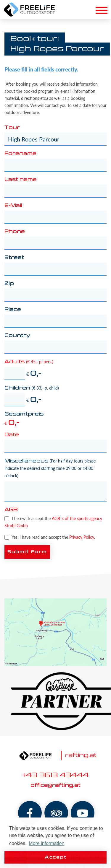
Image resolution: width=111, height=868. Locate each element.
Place (13, 310)
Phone (15, 232)
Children (32, 388)
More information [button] (46, 843)
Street (14, 258)
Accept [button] (55, 857)
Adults (29, 362)
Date (12, 435)
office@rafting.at (55, 786)
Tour (12, 128)
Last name (21, 180)
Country (17, 336)
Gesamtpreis (24, 414)
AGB (11, 510)
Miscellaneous (50, 468)
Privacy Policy (82, 537)
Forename (20, 154)
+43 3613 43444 (55, 776)
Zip (9, 284)
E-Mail (13, 206)
